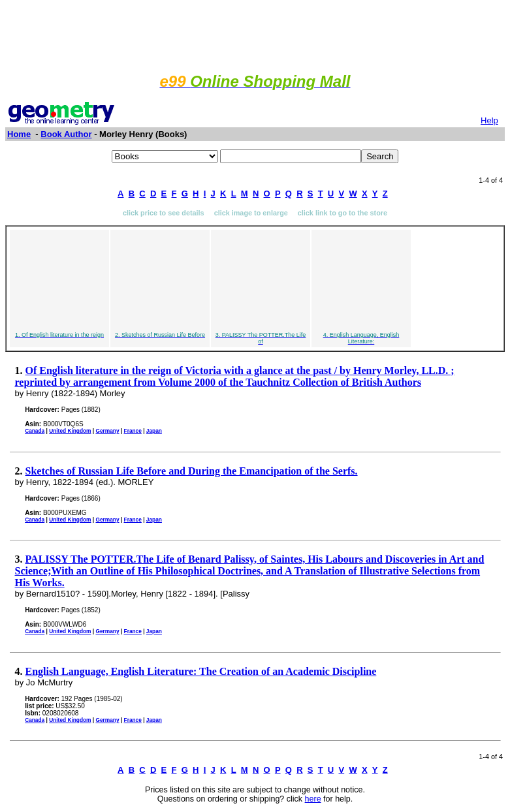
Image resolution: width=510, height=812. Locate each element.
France (133, 431)
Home (19, 134)
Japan (154, 431)
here (313, 799)
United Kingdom (70, 431)
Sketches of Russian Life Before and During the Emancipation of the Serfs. (192, 471)
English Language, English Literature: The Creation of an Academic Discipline (201, 671)
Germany (107, 431)
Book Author (66, 134)
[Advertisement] (255, 35)
